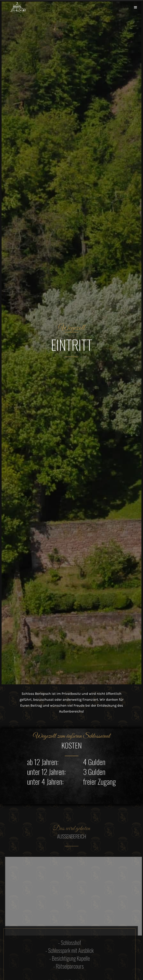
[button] (136, 7)
